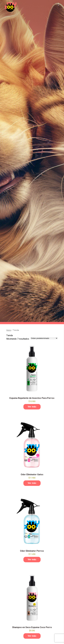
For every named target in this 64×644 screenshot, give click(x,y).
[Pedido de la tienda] (44, 338)
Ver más (32, 407)
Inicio (9, 330)
